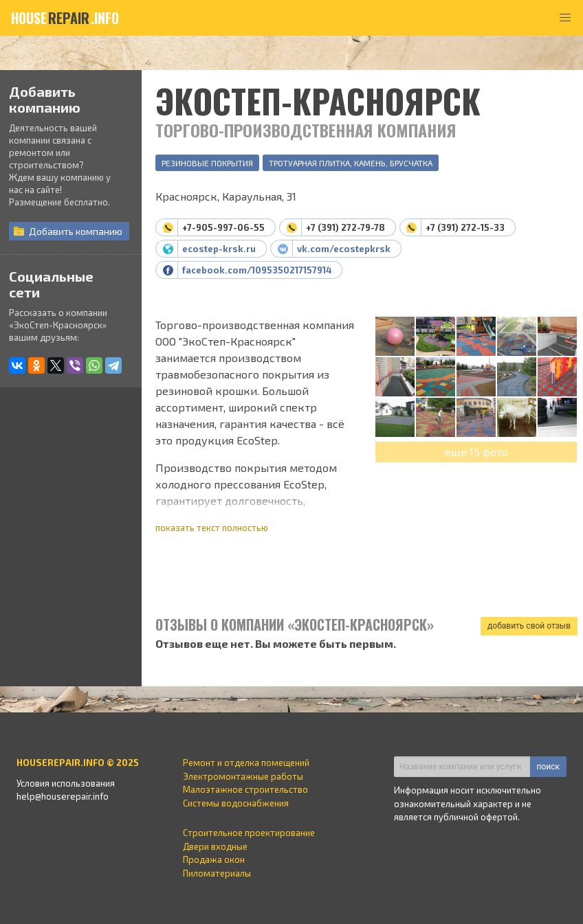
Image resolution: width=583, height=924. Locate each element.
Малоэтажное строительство (245, 789)
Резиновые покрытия (207, 163)
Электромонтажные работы (243, 776)
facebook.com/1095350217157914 (257, 270)
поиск (548, 767)
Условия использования (66, 783)
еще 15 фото (476, 452)
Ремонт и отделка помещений (246, 763)
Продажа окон (214, 859)
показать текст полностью (212, 528)
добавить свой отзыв (529, 626)
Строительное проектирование (249, 833)
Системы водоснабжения (236, 803)
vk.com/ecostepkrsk (344, 249)
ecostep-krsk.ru (219, 249)
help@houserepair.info (63, 796)
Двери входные (215, 846)
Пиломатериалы (217, 873)
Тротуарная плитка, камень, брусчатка (351, 163)
